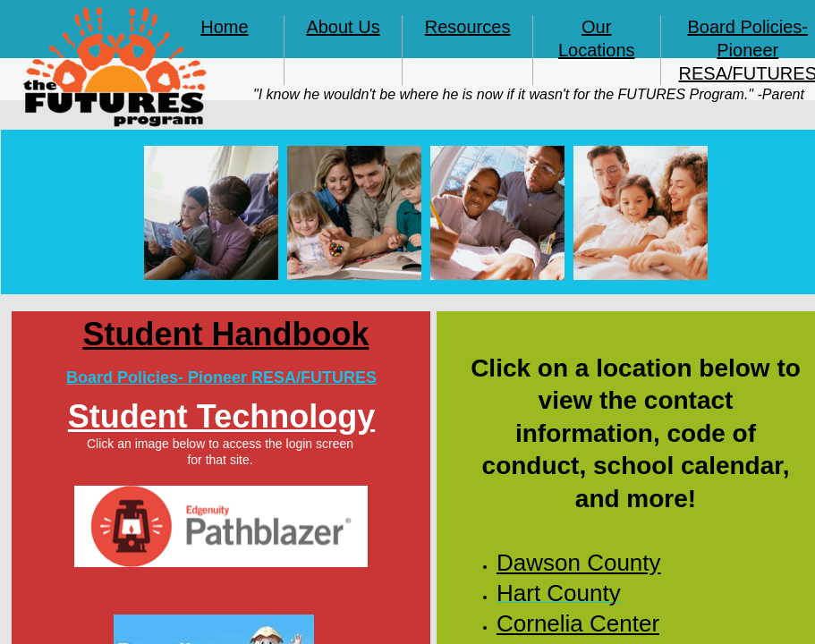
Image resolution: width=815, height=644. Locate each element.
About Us (343, 27)
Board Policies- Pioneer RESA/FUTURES (221, 377)
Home (224, 27)
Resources (468, 27)
